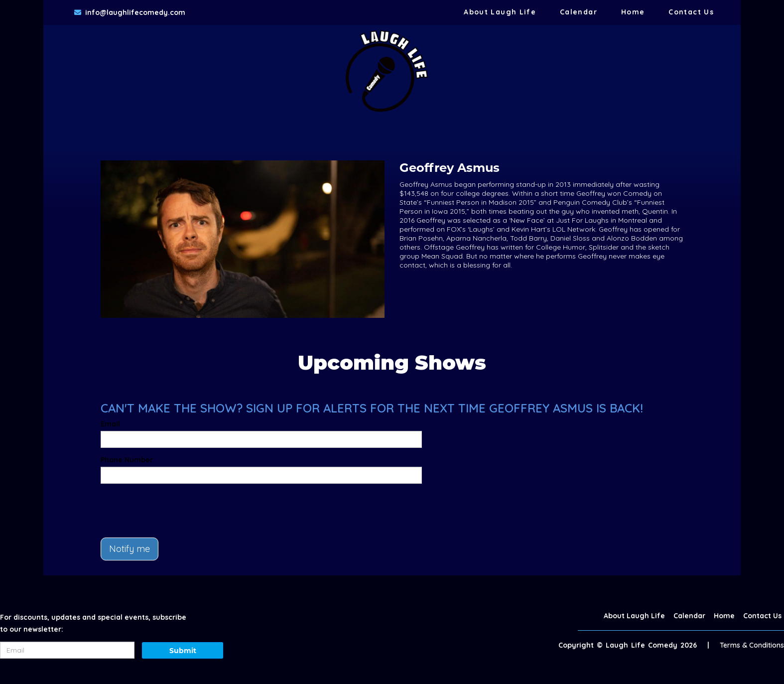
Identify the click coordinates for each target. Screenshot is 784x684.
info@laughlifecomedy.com (135, 12)
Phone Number (127, 460)
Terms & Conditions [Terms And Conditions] (752, 645)
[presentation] (176, 511)
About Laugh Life (500, 12)
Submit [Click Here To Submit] (183, 651)
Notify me (130, 549)
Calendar (579, 12)
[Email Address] (67, 650)
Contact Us (691, 12)
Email (110, 424)
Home (633, 12)
